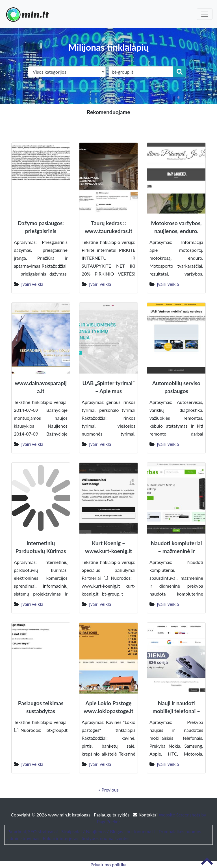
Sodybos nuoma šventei (105, 838)
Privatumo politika (108, 864)
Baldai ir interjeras (60, 838)
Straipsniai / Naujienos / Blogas (92, 831)
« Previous (108, 790)
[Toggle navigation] (205, 14)
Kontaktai (146, 815)
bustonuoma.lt (141, 831)
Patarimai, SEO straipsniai (32, 831)
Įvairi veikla (32, 284)
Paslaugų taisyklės (112, 815)
